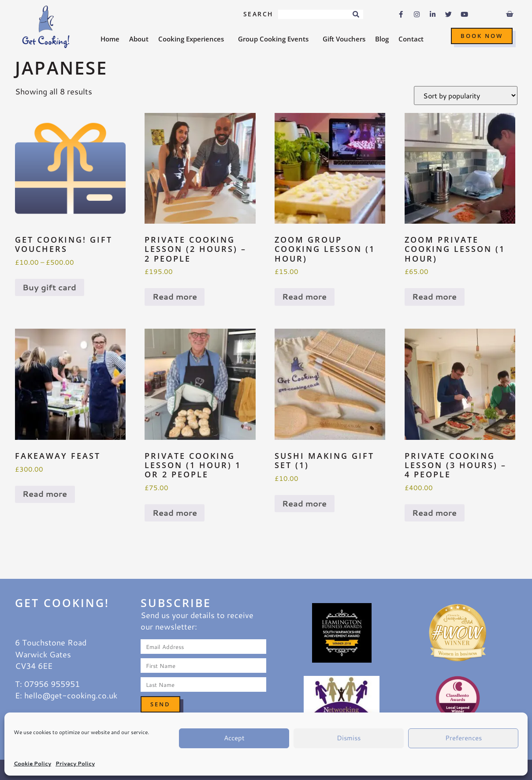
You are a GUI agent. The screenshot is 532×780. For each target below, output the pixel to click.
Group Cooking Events (275, 39)
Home (110, 39)
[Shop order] (466, 96)
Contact (411, 39)
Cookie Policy (32, 763)
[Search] (356, 14)
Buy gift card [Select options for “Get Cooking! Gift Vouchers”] (49, 287)
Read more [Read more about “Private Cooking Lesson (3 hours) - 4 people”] (434, 513)
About (139, 39)
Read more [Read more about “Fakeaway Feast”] (45, 494)
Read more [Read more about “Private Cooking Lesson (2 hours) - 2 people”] (175, 297)
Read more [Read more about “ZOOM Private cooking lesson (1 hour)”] (434, 297)
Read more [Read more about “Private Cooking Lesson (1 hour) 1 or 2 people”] (175, 513)
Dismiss (349, 738)
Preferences (463, 738)
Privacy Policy (75, 763)
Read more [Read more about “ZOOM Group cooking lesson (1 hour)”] (304, 297)
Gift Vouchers (344, 39)
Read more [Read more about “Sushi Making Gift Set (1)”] (304, 504)
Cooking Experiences (193, 39)
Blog (382, 39)
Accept (234, 738)
